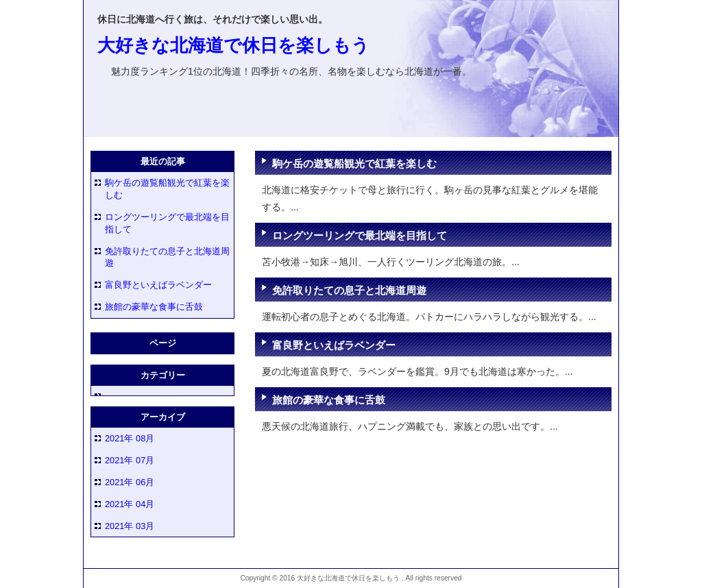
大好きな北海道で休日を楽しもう (233, 45)
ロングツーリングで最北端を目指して (360, 235)
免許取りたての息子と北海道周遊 (349, 290)
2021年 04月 (130, 504)
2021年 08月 (130, 438)
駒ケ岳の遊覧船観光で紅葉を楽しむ (354, 163)
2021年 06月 (130, 482)
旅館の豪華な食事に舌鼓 (329, 400)
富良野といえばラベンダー (334, 345)
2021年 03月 (130, 526)
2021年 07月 (130, 460)
